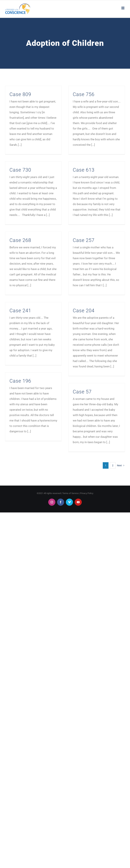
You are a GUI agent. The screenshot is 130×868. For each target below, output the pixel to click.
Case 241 (20, 311)
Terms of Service (70, 493)
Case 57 (82, 392)
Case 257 (84, 240)
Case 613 (84, 170)
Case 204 (84, 311)
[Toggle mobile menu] (123, 8)
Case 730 (20, 170)
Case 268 (20, 240)
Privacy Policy (87, 493)
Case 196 (20, 381)
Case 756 (84, 94)
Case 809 (20, 94)
